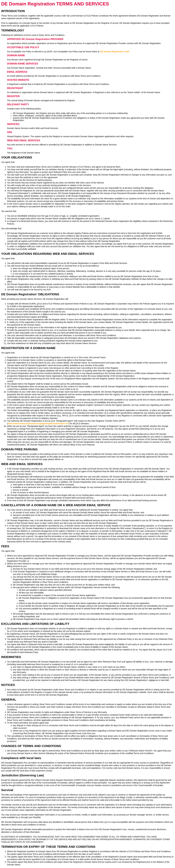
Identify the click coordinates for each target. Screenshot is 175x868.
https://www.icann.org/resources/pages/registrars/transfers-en (38, 424)
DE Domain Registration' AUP (115, 52)
